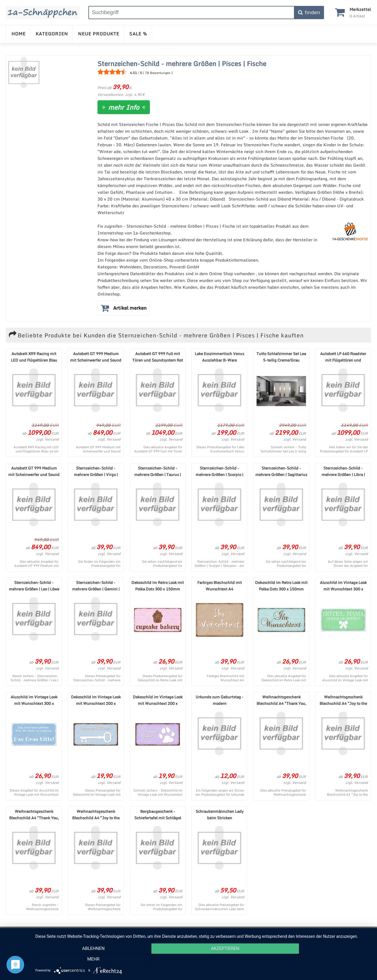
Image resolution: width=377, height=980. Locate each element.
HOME (19, 34)
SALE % (138, 34)
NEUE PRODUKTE (99, 34)
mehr (321, 960)
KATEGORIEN (52, 34)
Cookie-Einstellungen (255, 933)
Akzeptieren (203, 960)
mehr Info (124, 107)
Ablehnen (86, 960)
